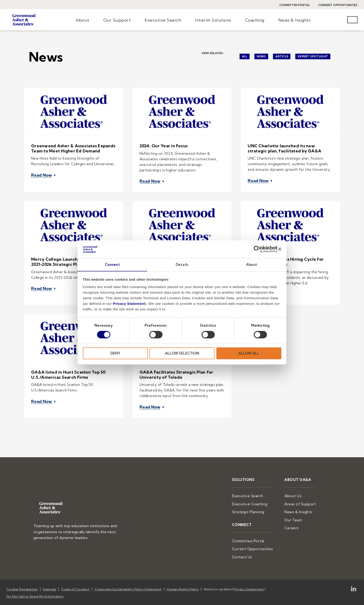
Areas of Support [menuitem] (302, 494)
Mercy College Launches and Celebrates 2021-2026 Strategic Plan (73, 259)
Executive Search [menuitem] (163, 20)
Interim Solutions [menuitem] (213, 20)
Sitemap (49, 577)
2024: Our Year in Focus (164, 146)
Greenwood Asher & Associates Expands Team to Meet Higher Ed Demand (73, 148)
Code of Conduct (75, 577)
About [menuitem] (83, 20)
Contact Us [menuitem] (249, 545)
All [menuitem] (245, 56)
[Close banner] (280, 249)
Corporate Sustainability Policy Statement (128, 577)
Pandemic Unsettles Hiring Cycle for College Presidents (286, 259)
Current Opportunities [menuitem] (258, 537)
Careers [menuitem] (294, 517)
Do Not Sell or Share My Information (35, 583)
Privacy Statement (129, 304)
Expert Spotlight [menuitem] (313, 56)
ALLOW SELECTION (182, 353)
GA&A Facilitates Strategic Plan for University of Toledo (176, 369)
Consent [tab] (112, 265)
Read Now (42, 174)
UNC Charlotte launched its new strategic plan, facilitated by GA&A (284, 148)
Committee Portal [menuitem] (255, 530)
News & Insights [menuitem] (295, 20)
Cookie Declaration (22, 577)
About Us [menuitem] (295, 487)
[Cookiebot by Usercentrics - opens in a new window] (257, 249)
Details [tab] (182, 265)
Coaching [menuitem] (255, 20)
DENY (115, 353)
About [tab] (252, 265)
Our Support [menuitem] (117, 20)
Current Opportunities (338, 5)
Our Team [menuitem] (296, 509)
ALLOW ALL (249, 353)
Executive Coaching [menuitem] (256, 494)
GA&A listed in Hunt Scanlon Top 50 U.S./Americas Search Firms (68, 369)
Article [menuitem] (282, 56)
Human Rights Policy (183, 577)
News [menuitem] (261, 56)
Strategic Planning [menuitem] (255, 502)
